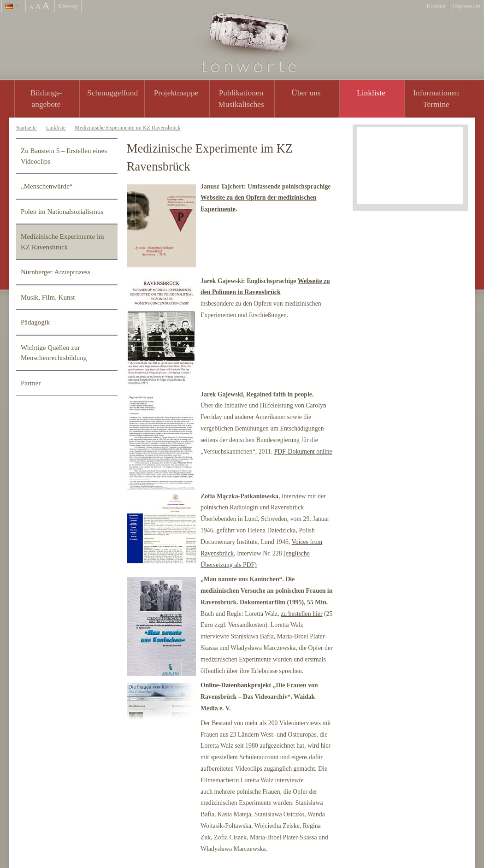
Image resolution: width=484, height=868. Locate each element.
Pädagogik (35, 322)
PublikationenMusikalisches (241, 98)
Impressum (467, 6)
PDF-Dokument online (303, 452)
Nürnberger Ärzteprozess (56, 272)
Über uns (306, 93)
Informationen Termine (436, 98)
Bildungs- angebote (46, 98)
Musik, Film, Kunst (48, 297)
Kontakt (436, 6)
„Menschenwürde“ (47, 186)
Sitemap (68, 6)
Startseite (27, 128)
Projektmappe (176, 93)
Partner (31, 383)
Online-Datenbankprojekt (237, 685)
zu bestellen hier (301, 614)
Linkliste (371, 93)
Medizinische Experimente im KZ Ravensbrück (127, 128)
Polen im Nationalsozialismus (62, 212)
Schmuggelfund (112, 93)
